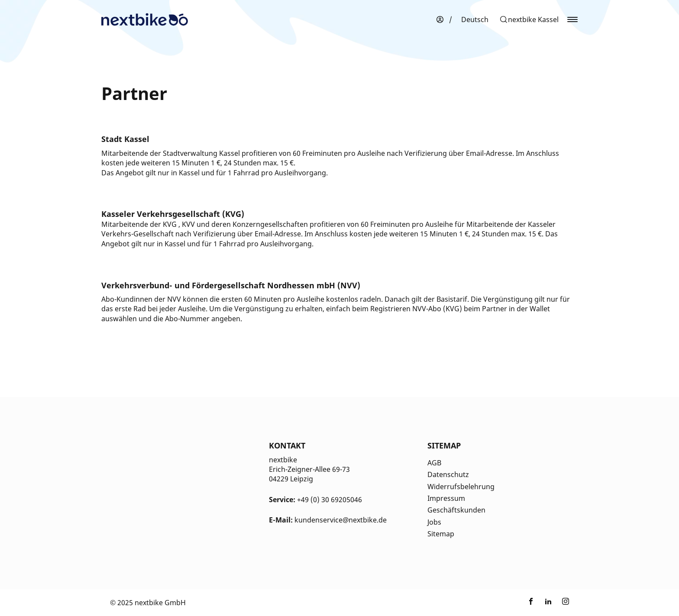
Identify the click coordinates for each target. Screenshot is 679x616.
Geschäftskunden (456, 510)
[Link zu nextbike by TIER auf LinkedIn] (548, 603)
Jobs (434, 522)
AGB (434, 463)
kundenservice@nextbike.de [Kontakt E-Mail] (341, 520)
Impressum (446, 498)
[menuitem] (475, 19)
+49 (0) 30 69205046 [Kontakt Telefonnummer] (330, 500)
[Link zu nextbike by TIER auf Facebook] (531, 603)
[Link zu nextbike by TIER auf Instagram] (566, 603)
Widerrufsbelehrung (461, 487)
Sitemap (441, 534)
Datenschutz (448, 474)
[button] (529, 19)
